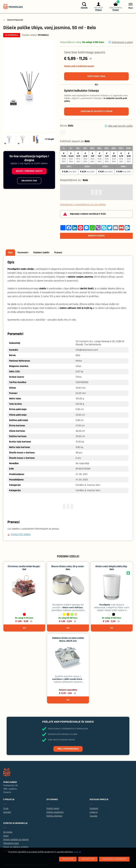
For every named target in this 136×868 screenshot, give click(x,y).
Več (24, 628)
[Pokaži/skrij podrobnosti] (114, 859)
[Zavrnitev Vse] (88, 859)
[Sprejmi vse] (68, 859)
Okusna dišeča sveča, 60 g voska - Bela (68, 568)
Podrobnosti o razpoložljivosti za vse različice (83, 205)
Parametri (23, 253)
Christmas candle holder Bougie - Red (24, 568)
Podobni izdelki (41, 253)
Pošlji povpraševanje (68, 749)
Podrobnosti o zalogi (122, 42)
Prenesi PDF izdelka (21, 534)
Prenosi (58, 253)
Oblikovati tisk (29, 181)
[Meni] (129, 6)
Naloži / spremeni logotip (29, 171)
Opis (10, 253)
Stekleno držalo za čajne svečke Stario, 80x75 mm (68, 640)
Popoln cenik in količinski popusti (79, 66)
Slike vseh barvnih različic (120, 126)
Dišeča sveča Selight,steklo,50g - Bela (112, 568)
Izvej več (77, 852)
